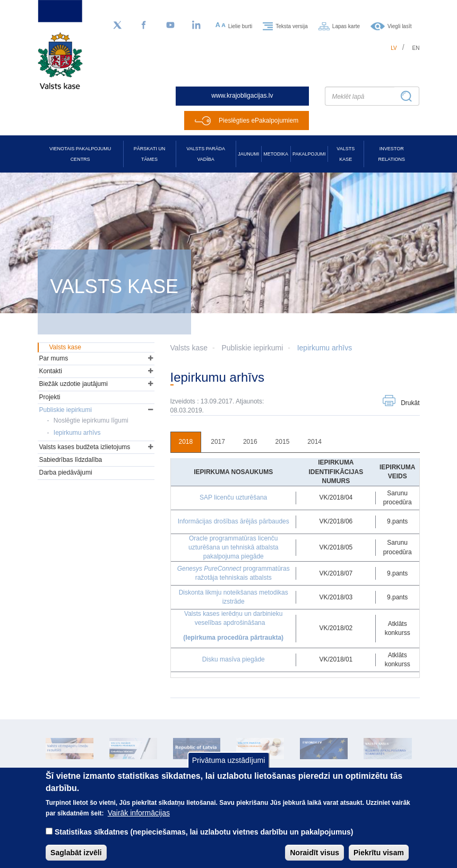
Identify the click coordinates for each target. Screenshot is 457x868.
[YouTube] (170, 25)
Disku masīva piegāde (234, 659)
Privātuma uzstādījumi (229, 771)
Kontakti (51, 371)
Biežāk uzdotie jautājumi (74, 384)
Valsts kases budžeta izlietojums (85, 447)
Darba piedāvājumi (66, 472)
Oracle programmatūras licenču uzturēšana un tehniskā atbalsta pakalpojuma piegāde (233, 547)
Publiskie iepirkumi (252, 348)
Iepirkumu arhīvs (325, 348)
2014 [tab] (314, 442)
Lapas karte (346, 26)
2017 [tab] (218, 442)
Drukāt (410, 403)
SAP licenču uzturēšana (233, 497)
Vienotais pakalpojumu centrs (80, 154)
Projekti (50, 397)
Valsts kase (346, 154)
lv (394, 48)
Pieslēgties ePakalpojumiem (258, 121)
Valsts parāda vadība (206, 154)
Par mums (54, 358)
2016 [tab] (250, 442)
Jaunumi (248, 154)
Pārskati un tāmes (149, 154)
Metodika (276, 154)
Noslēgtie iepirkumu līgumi (91, 420)
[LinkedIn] (197, 25)
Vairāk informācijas (139, 823)
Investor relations (392, 154)
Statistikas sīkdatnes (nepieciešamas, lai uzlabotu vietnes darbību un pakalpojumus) (204, 842)
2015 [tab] (283, 442)
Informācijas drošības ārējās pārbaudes (234, 521)
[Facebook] (144, 25)
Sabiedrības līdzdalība (71, 460)
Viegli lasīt (399, 26)
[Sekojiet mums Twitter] (117, 25)
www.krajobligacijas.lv (242, 96)
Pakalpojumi (309, 154)
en (416, 48)
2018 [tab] (186, 442)
